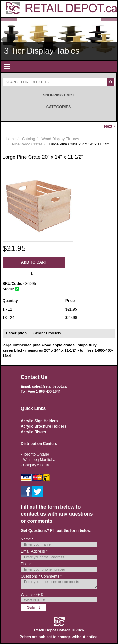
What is (32, 595)
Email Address (34, 551)
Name (27, 539)
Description (16, 333)
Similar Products (47, 333)
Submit (34, 607)
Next (110, 126)
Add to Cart (34, 262)
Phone (26, 564)
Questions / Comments (41, 576)
